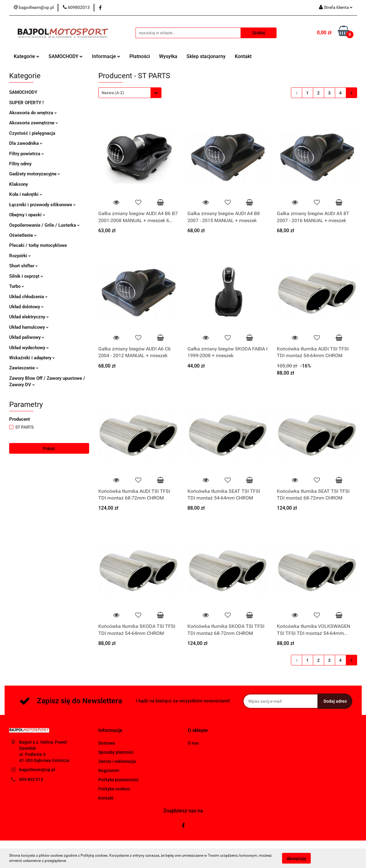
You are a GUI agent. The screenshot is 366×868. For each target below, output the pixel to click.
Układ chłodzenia (28, 297)
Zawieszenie (24, 368)
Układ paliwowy (27, 337)
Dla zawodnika (26, 143)
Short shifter (24, 266)
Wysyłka (168, 56)
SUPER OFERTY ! (26, 103)
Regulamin (109, 771)
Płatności (140, 56)
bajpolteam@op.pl (37, 770)
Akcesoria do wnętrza (33, 113)
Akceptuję (296, 858)
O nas (193, 743)
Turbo (17, 286)
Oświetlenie (23, 235)
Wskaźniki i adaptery (32, 358)
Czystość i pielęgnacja (32, 133)
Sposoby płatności (116, 752)
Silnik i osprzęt (26, 276)
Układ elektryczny (29, 317)
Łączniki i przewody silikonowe (42, 205)
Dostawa (107, 743)
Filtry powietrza (27, 154)
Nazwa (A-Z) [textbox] (113, 93)
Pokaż (49, 449)
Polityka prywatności (118, 780)
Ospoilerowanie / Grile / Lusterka (44, 225)
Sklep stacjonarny (206, 56)
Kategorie (27, 56)
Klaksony (18, 184)
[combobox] (130, 93)
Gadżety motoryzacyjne (35, 174)
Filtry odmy (20, 164)
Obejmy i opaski (27, 215)
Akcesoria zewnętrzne (34, 123)
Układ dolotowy (26, 307)
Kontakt (243, 56)
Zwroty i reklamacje (117, 761)
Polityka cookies (114, 789)
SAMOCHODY (66, 56)
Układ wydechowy (29, 348)
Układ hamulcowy (29, 327)
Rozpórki (20, 256)
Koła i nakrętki (26, 194)
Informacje (106, 56)
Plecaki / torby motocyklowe (38, 245)
